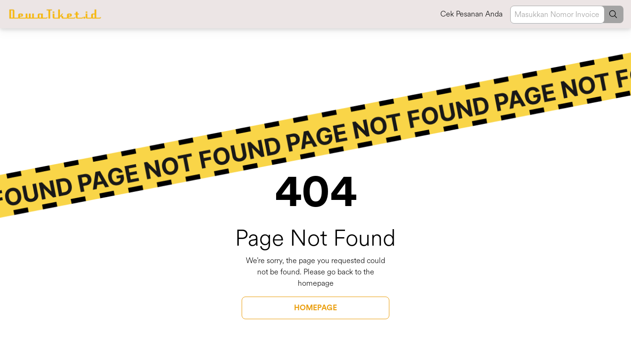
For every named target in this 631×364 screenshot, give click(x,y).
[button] (609, 14)
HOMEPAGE (315, 308)
